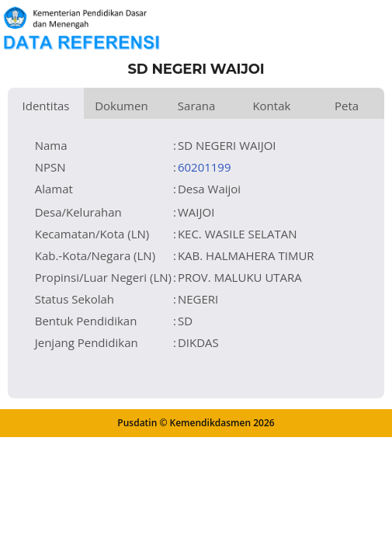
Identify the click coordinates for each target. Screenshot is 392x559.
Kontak (271, 106)
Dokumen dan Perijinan (121, 108)
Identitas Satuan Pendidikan (46, 108)
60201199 (205, 167)
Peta (347, 106)
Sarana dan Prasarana (197, 108)
